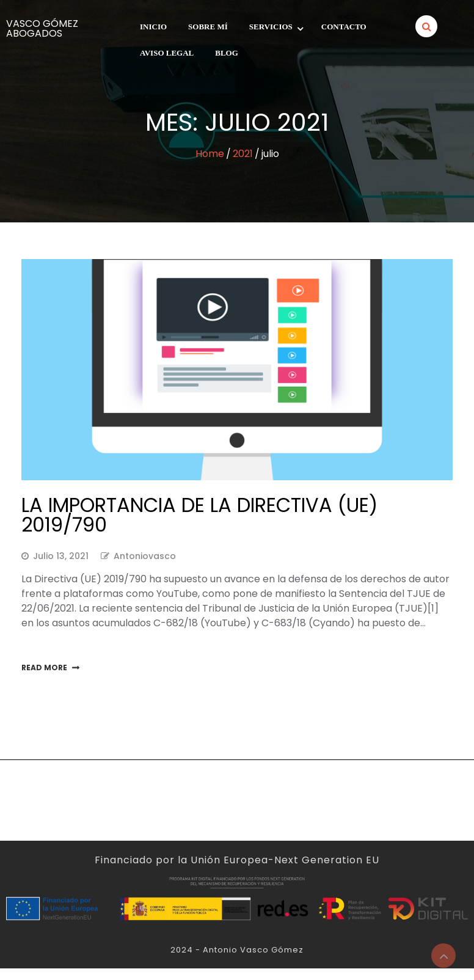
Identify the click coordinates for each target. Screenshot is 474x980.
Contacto (344, 27)
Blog (227, 53)
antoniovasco (145, 556)
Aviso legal (167, 53)
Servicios (271, 27)
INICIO (153, 27)
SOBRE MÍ (208, 27)
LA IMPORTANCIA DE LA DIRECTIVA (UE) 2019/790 (199, 515)
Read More (44, 667)
